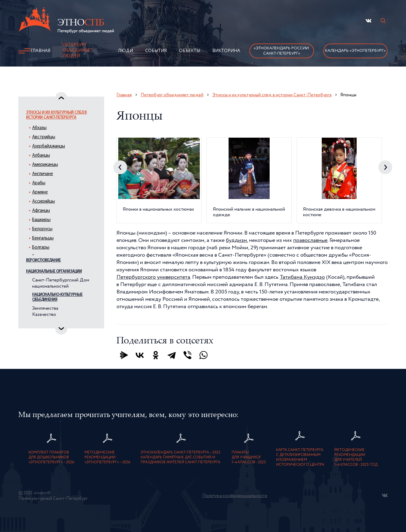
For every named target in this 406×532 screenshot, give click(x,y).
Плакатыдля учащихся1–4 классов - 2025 (249, 457)
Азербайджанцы (49, 146)
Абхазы (39, 128)
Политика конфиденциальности (235, 496)
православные (310, 240)
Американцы (45, 165)
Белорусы (42, 229)
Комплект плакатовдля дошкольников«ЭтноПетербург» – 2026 (51, 457)
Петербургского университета (153, 277)
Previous (120, 167)
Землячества (45, 308)
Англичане (43, 174)
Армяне (40, 192)
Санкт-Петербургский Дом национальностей (61, 283)
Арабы (39, 183)
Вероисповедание (43, 260)
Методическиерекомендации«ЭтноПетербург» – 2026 (108, 457)
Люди (125, 51)
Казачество (44, 315)
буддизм (236, 240)
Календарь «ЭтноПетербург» (355, 51)
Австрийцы (44, 137)
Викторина (226, 51)
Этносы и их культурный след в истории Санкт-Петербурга (56, 115)
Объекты (190, 51)
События (156, 51)
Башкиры (41, 220)
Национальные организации (54, 272)
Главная (40, 51)
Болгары (41, 248)
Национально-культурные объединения (57, 297)
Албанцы (41, 156)
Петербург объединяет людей (78, 51)
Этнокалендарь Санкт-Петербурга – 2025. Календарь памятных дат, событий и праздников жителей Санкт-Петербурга (181, 457)
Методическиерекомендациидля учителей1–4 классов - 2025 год (356, 457)
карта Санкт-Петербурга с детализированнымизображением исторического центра (300, 457)
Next (385, 167)
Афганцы (41, 211)
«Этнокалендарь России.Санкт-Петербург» (282, 51)
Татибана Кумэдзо (302, 277)
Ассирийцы (44, 202)
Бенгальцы (43, 238)
